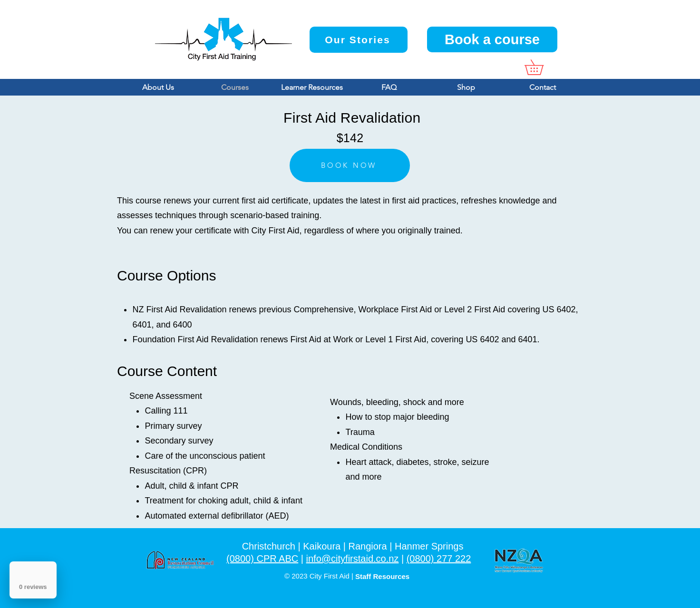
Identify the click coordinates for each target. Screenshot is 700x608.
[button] (541, 67)
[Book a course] (492, 39)
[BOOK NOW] (350, 165)
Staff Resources (382, 576)
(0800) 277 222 (439, 559)
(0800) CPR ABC (262, 559)
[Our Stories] (359, 40)
